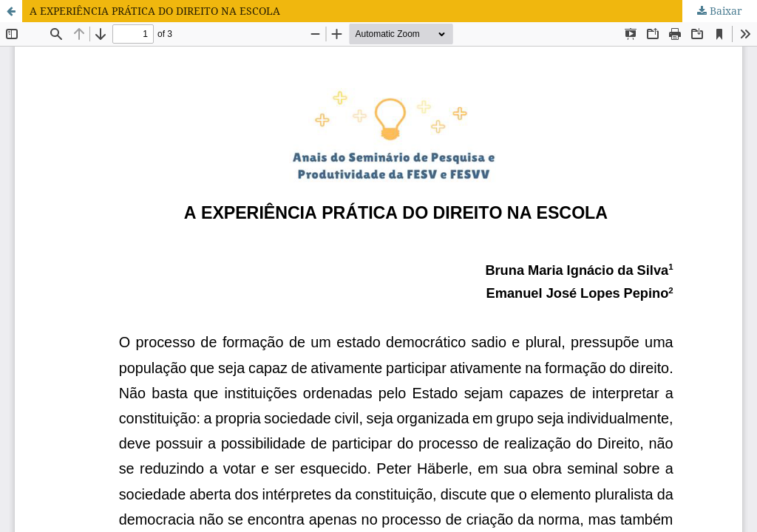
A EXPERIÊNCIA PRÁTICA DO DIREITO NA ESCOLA (155, 11)
